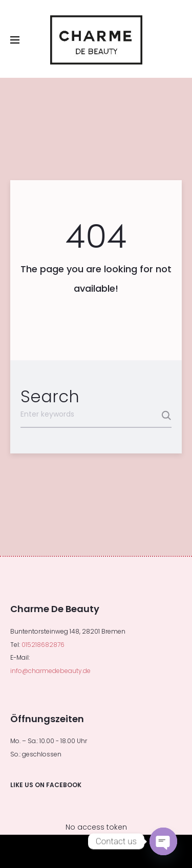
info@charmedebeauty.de (50, 671)
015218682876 (43, 645)
